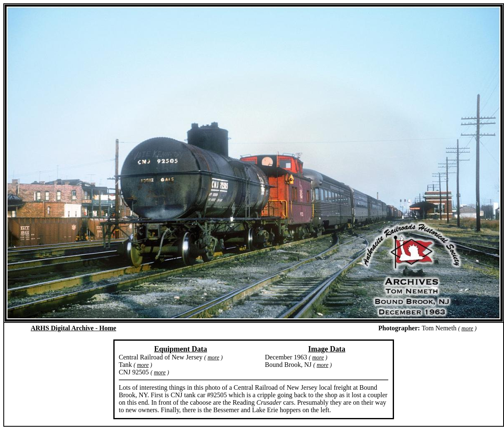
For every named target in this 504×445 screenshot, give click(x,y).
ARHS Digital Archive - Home (73, 328)
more (467, 328)
